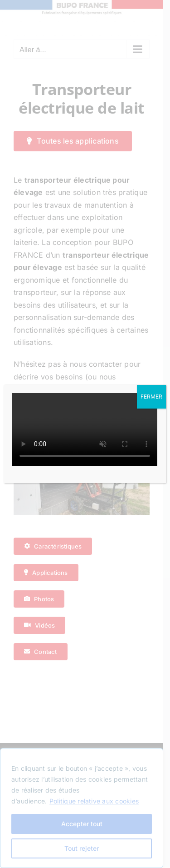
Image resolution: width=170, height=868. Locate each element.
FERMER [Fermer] (151, 397)
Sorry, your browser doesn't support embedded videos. (85, 429)
